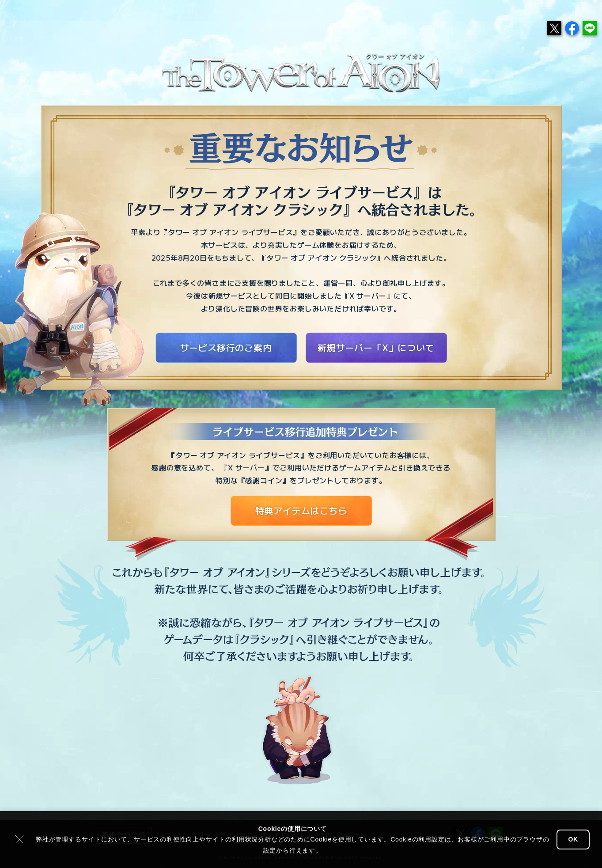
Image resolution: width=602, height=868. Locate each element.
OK (573, 839)
